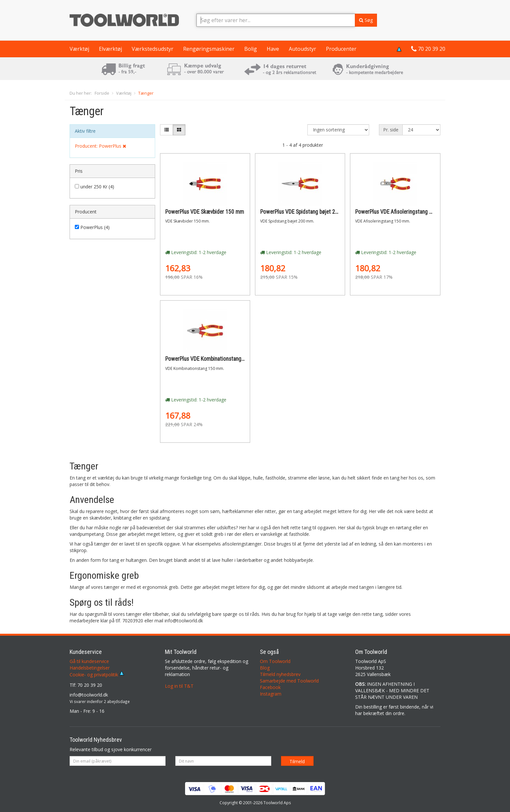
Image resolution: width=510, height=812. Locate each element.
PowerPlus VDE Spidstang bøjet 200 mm (305, 212)
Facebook (270, 687)
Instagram (271, 694)
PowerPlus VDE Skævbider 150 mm (205, 212)
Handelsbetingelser (90, 668)
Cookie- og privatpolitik (97, 675)
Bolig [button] (251, 49)
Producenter (341, 49)
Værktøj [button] (79, 49)
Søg (366, 20)
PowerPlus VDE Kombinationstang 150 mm (213, 359)
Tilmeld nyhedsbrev (280, 674)
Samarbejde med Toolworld (289, 681)
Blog (265, 668)
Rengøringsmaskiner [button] (209, 49)
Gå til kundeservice (89, 661)
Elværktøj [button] (110, 49)
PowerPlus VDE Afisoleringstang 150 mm (401, 212)
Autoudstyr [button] (302, 49)
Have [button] (273, 49)
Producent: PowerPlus (101, 146)
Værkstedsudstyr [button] (153, 49)
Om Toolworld (275, 661)
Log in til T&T (179, 686)
